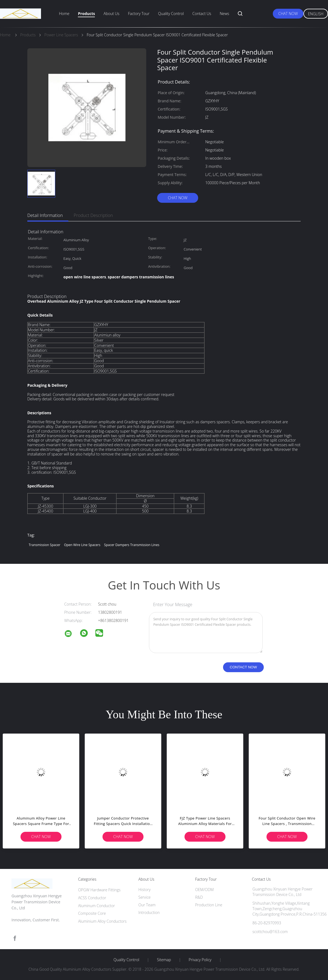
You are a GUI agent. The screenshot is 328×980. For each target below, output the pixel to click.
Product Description (93, 215)
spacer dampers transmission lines (132, 545)
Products (86, 14)
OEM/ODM (204, 890)
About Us (112, 14)
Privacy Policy (200, 960)
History (144, 890)
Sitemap (164, 960)
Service (144, 897)
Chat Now (288, 14)
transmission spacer (45, 545)
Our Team (147, 905)
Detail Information (45, 215)
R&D (199, 897)
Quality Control (171, 14)
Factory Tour (139, 14)
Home (64, 14)
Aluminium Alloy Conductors (102, 921)
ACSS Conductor (92, 898)
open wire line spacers (82, 545)
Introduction (149, 912)
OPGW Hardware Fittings (99, 890)
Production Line (209, 905)
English (316, 14)
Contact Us (202, 14)
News (224, 14)
